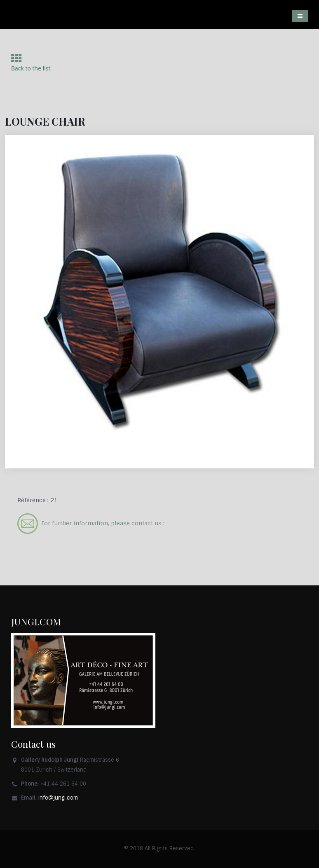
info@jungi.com (58, 798)
